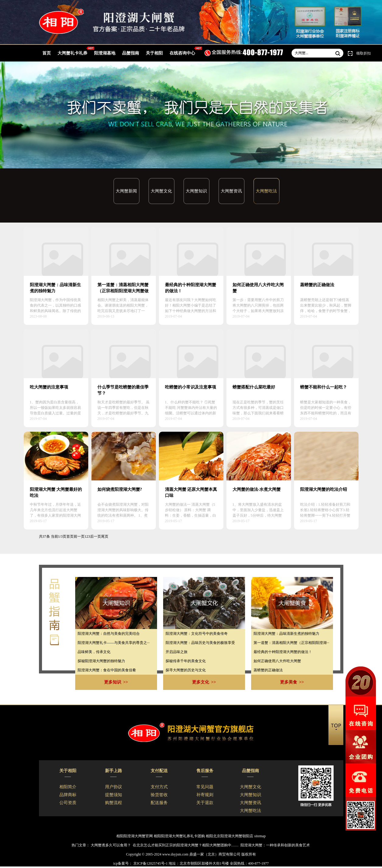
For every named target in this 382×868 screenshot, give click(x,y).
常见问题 (205, 787)
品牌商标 (68, 795)
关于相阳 (154, 53)
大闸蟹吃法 (266, 191)
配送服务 (159, 803)
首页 (47, 53)
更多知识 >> (116, 682)
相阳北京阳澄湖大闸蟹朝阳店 (230, 836)
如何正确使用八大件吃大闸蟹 (277, 661)
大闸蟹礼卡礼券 (72, 53)
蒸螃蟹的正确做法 (268, 670)
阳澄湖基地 (105, 53)
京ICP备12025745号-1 (150, 863)
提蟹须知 (114, 795)
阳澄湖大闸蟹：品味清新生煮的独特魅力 (286, 634)
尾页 (105, 536)
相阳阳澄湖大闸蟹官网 (135, 836)
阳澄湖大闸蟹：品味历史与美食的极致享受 (200, 643)
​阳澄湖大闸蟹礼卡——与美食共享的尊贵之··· (114, 643)
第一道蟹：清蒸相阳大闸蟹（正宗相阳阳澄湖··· (291, 643)
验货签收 (159, 795)
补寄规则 (205, 795)
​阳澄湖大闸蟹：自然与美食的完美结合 (109, 634)
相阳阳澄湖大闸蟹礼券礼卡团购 (179, 836)
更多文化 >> (204, 682)
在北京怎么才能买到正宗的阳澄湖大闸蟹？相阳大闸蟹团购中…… (186, 845)
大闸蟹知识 (196, 191)
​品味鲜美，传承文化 (94, 652)
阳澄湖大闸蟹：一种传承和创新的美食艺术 (275, 845)
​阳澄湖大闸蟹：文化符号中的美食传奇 (197, 634)
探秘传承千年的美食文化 (186, 661)
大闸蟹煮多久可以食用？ (111, 845)
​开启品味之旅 (177, 652)
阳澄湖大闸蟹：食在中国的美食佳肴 (107, 670)
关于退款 (205, 803)
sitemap (260, 836)
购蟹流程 (114, 803)
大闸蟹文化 (161, 191)
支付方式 (159, 787)
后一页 (96, 536)
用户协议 (114, 787)
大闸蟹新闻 (126, 191)
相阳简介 (68, 787)
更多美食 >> (292, 682)
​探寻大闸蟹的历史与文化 (186, 670)
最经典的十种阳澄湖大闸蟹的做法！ (283, 652)
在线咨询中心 (182, 53)
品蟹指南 (131, 53)
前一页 (79, 536)
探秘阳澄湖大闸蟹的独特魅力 (101, 661)
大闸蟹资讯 (231, 191)
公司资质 (68, 803)
